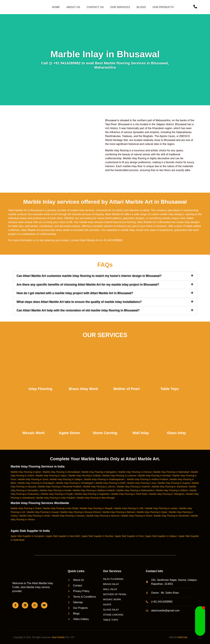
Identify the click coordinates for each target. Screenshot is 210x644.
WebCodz (183, 637)
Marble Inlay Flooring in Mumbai (154, 476)
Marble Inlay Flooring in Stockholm (172, 516)
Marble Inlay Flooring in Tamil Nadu (129, 494)
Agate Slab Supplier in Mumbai (97, 536)
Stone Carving (105, 433)
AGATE (107, 604)
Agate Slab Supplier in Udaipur (161, 536)
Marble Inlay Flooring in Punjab (57, 494)
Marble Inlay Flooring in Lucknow (119, 476)
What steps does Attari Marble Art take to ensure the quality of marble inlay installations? (79, 302)
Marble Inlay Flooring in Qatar (152, 512)
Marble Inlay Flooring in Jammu (99, 487)
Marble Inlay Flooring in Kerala (55, 490)
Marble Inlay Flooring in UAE (129, 508)
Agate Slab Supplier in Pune (129, 536)
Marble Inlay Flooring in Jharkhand (170, 487)
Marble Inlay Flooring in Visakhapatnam (104, 479)
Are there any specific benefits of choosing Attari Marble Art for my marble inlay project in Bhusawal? (88, 285)
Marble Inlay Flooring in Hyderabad (171, 472)
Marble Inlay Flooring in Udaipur (66, 479)
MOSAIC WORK (112, 599)
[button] (105, 276)
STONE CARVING (113, 615)
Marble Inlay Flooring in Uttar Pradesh (56, 498)
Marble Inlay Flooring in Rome (137, 516)
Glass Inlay (176, 433)
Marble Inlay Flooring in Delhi (110, 483)
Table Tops (170, 389)
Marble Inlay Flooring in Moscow (103, 516)
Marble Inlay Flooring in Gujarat (174, 483)
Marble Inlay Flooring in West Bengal (96, 498)
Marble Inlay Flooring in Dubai (26, 508)
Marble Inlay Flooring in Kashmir (134, 487)
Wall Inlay (141, 433)
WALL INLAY (110, 589)
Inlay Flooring (40, 389)
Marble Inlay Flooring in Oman (35, 516)
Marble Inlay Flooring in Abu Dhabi (61, 508)
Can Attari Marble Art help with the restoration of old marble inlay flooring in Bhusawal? (78, 310)
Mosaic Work (34, 433)
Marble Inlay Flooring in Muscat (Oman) (81, 512)
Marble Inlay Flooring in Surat (33, 479)
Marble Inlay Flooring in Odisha (172, 490)
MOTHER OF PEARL (115, 594)
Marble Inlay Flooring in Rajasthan (92, 494)
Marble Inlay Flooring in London (162, 508)
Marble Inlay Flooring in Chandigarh (36, 483)
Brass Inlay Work (84, 389)
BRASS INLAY (111, 584)
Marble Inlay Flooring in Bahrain (119, 512)
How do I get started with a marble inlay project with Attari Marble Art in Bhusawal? (75, 293)
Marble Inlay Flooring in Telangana (167, 494)
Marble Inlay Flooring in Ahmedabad (61, 472)
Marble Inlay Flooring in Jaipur (51, 476)
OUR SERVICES (120, 7)
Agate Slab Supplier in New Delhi (63, 536)
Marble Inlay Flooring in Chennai (135, 472)
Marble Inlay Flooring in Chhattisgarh (75, 483)
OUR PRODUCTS (163, 7)
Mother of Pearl (126, 389)
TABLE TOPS (110, 620)
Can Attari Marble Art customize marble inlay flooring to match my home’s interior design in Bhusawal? (89, 276)
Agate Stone (69, 433)
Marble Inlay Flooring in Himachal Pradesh (60, 487)
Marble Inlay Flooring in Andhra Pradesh (147, 479)
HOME (56, 7)
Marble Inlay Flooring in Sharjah (96, 508)
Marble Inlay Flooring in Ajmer (26, 472)
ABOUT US (73, 7)
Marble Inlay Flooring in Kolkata (85, 476)
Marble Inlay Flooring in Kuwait (43, 512)
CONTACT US (95, 7)
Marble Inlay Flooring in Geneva (68, 516)
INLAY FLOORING (113, 579)
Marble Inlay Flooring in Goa (142, 483)
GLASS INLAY (111, 610)
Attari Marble (58, 637)
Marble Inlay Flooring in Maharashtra (135, 490)
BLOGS (141, 7)
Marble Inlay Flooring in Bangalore (99, 472)
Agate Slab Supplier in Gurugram (27, 536)
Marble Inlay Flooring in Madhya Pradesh (94, 490)
